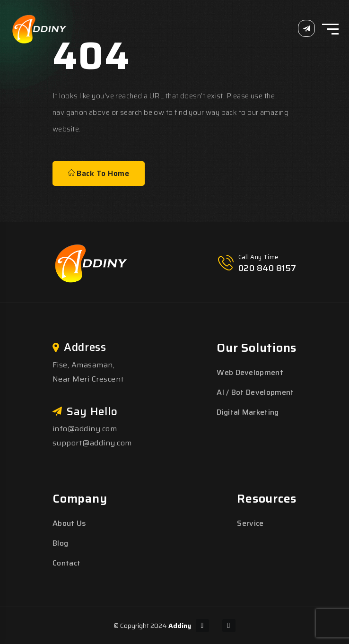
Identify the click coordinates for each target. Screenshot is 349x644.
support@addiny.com (92, 443)
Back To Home (99, 173)
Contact (66, 563)
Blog (60, 543)
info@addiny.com (85, 429)
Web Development (250, 372)
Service (250, 523)
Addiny (180, 626)
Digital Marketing (248, 412)
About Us (70, 523)
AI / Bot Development (255, 392)
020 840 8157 (267, 268)
